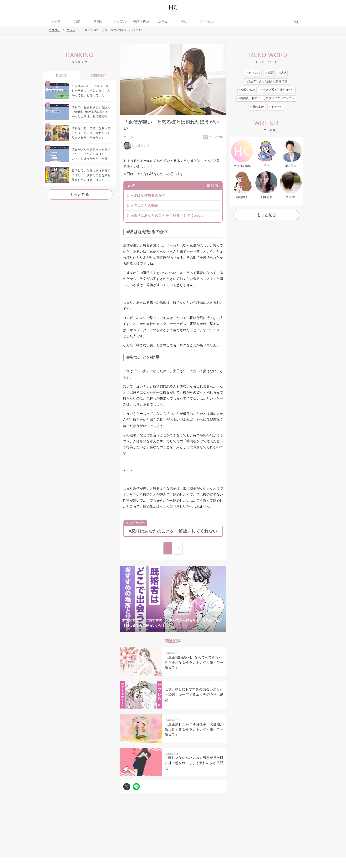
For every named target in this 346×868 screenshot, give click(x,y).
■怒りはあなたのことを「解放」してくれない (168, 216)
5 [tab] (183, 629)
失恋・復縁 (141, 22)
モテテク (276, 107)
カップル (120, 22)
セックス (253, 73)
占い (184, 22)
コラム (163, 22)
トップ (56, 22)
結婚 (282, 73)
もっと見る (80, 194)
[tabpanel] (173, 599)
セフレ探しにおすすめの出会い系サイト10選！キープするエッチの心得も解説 (194, 695)
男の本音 (257, 107)
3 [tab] (163, 629)
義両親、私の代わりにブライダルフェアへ (266, 98)
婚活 (269, 73)
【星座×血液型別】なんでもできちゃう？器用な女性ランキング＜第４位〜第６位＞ (194, 663)
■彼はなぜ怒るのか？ (148, 196)
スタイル (207, 22)
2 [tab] (154, 629)
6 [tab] (192, 629)
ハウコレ (54, 30)
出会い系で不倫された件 (277, 90)
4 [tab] (173, 629)
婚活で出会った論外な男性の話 (266, 81)
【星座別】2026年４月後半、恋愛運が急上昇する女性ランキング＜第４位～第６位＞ (194, 730)
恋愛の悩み (247, 90)
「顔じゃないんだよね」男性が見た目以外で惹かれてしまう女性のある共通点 (194, 763)
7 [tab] (202, 629)
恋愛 (77, 22)
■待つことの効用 (145, 206)
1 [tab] (144, 629)
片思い (98, 22)
